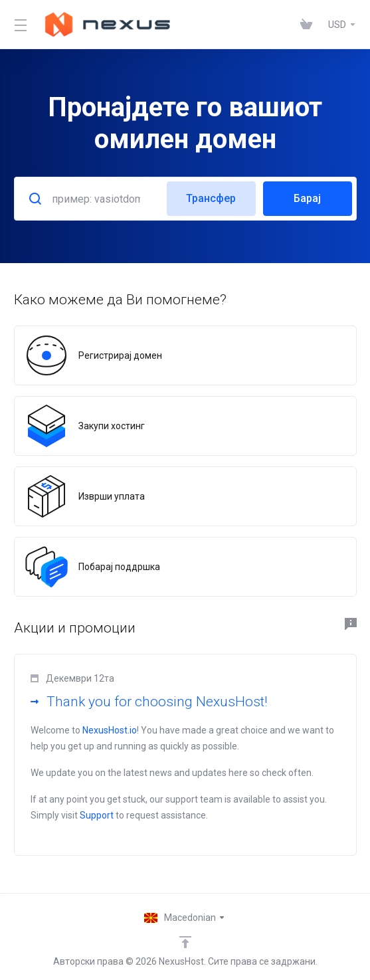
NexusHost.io (110, 730)
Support (97, 815)
